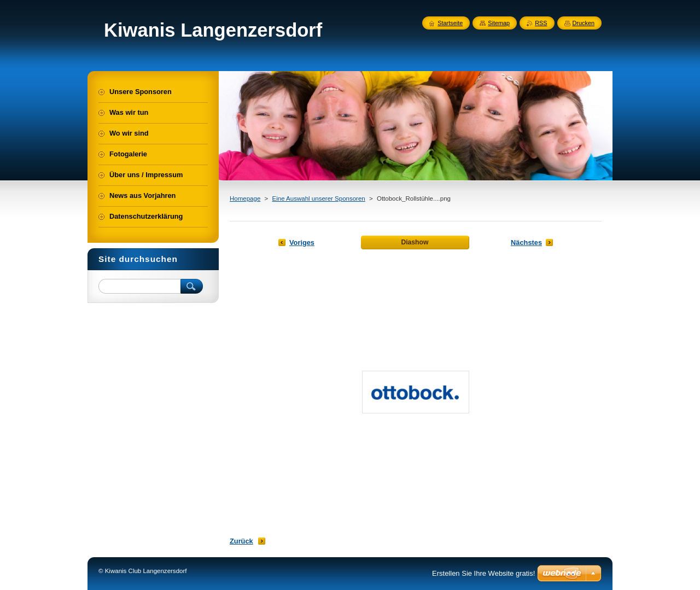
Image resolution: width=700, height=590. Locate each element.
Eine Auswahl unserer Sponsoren (318, 198)
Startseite (450, 23)
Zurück (241, 541)
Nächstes (526, 243)
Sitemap (499, 23)
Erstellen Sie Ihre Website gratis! (483, 573)
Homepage (245, 198)
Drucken (584, 23)
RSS (541, 23)
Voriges (302, 243)
